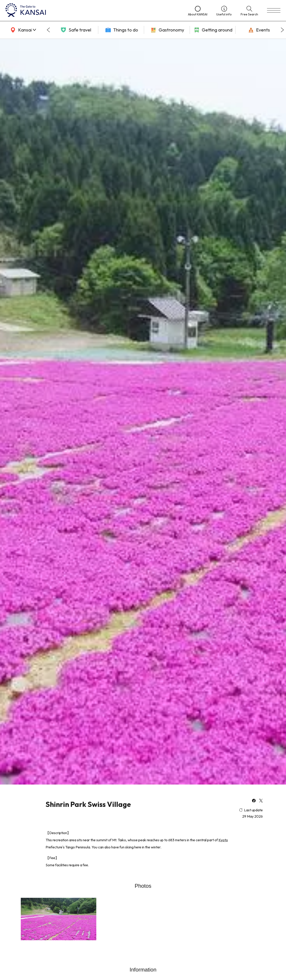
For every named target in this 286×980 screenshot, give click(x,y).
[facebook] (254, 801)
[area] (22, 30)
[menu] (274, 10)
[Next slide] (282, 30)
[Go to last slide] (48, 30)
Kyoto (223, 840)
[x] (261, 801)
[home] (92, 10)
